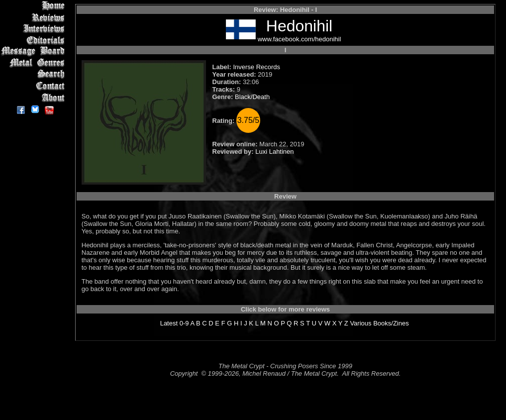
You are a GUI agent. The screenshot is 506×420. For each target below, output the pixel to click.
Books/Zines (391, 323)
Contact (35, 86)
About (35, 97)
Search (35, 74)
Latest (169, 323)
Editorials (35, 40)
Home (35, 6)
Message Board (35, 52)
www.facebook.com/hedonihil (300, 39)
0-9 (184, 323)
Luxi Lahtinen (274, 152)
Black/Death (252, 97)
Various (360, 323)
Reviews (35, 17)
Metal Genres (35, 63)
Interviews (35, 29)
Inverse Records (256, 67)
